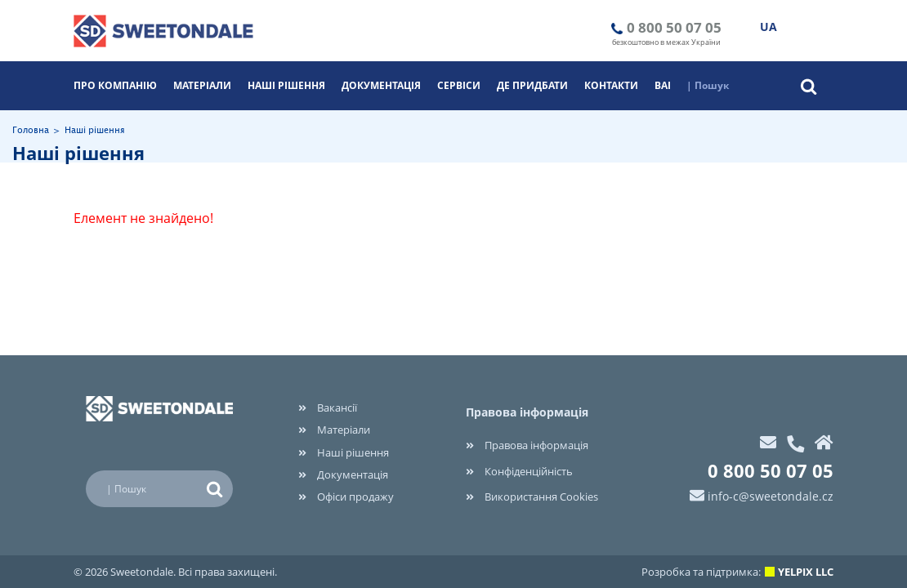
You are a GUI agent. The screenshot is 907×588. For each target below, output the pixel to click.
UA (768, 27)
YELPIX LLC (806, 572)
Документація (381, 85)
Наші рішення (286, 85)
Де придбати (532, 85)
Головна (31, 131)
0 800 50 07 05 (674, 27)
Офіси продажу (346, 497)
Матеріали (202, 85)
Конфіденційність (519, 471)
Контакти (611, 85)
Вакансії (328, 408)
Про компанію (115, 85)
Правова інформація (527, 445)
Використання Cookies (532, 497)
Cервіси (459, 85)
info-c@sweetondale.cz (771, 496)
